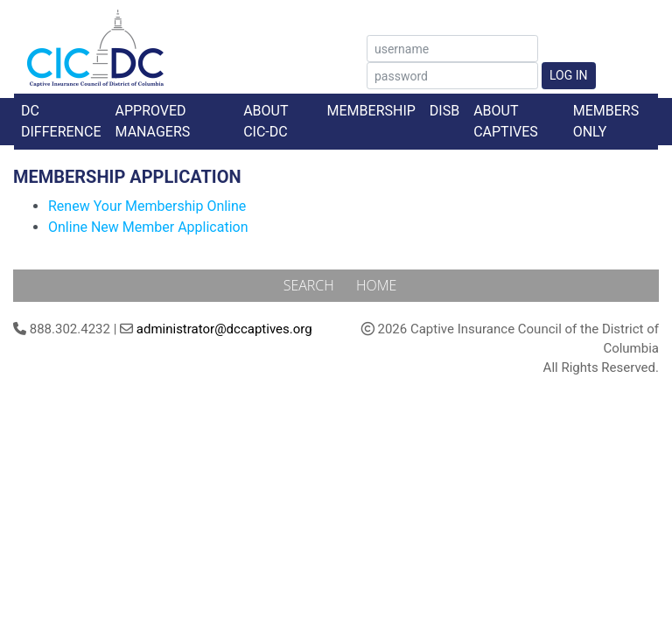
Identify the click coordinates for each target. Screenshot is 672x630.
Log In (569, 75)
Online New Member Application (148, 227)
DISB (444, 111)
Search (311, 285)
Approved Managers (153, 121)
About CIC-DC (266, 121)
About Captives (506, 121)
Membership (371, 111)
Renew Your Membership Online (147, 206)
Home (376, 285)
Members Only (606, 121)
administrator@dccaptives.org (224, 329)
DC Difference (61, 121)
